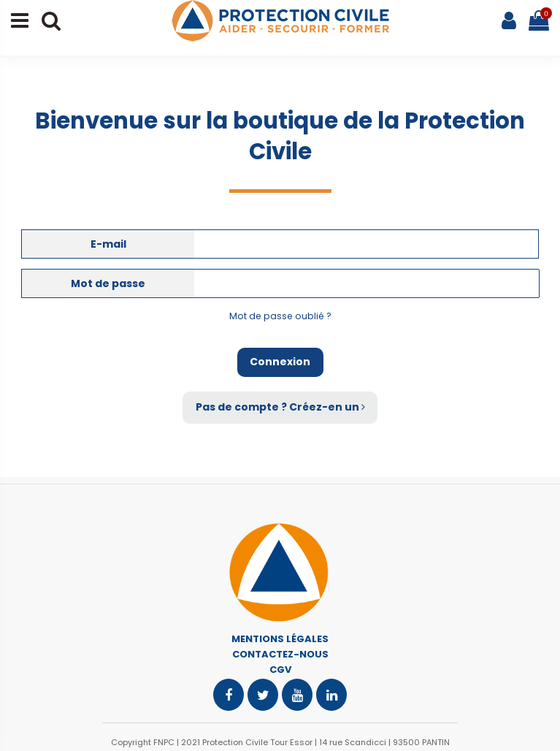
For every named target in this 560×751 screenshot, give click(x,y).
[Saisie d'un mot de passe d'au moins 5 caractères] (367, 283)
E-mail (108, 244)
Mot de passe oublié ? (280, 316)
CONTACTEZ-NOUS (280, 654)
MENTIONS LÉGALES (280, 639)
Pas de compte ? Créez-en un (280, 407)
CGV (280, 670)
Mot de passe (108, 283)
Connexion (280, 362)
